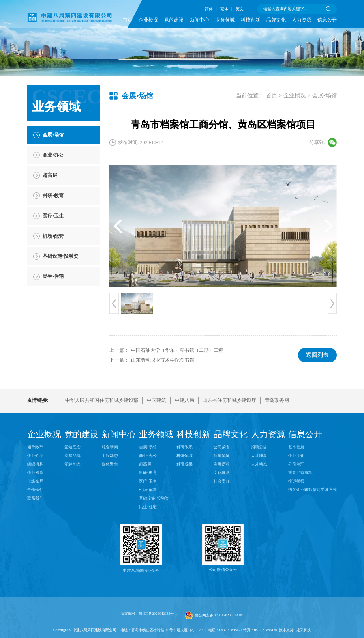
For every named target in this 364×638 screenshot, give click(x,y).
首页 (128, 20)
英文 (240, 9)
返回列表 (317, 355)
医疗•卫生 (148, 481)
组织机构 (35, 464)
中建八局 (184, 400)
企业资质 (35, 473)
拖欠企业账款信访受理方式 (313, 490)
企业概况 (148, 20)
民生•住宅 (148, 507)
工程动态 (110, 456)
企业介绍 (35, 456)
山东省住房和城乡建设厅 (229, 400)
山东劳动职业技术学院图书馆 (163, 360)
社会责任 (222, 481)
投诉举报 (296, 481)
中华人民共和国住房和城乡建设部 (102, 400)
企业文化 (296, 456)
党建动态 (73, 464)
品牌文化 (276, 20)
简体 (209, 9)
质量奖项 (222, 456)
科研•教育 (148, 473)
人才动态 (259, 464)
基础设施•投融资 (154, 498)
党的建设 (174, 20)
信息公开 (327, 20)
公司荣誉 (222, 447)
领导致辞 (35, 447)
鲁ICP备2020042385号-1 (158, 614)
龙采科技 (304, 630)
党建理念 (73, 447)
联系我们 (35, 498)
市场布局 (35, 481)
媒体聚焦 (110, 464)
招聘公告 (259, 447)
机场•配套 (148, 490)
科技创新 (251, 20)
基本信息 (296, 447)
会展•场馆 (324, 96)
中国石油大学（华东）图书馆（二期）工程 (177, 350)
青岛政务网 (277, 400)
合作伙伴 (35, 490)
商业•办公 (148, 456)
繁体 (224, 9)
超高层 (145, 464)
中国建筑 (156, 400)
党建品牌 (73, 456)
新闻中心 (199, 20)
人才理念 (259, 456)
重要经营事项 (300, 473)
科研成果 (184, 464)
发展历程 (222, 464)
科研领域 (184, 456)
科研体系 (184, 447)
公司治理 (296, 464)
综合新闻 (110, 447)
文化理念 (222, 473)
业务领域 (225, 20)
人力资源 (302, 20)
